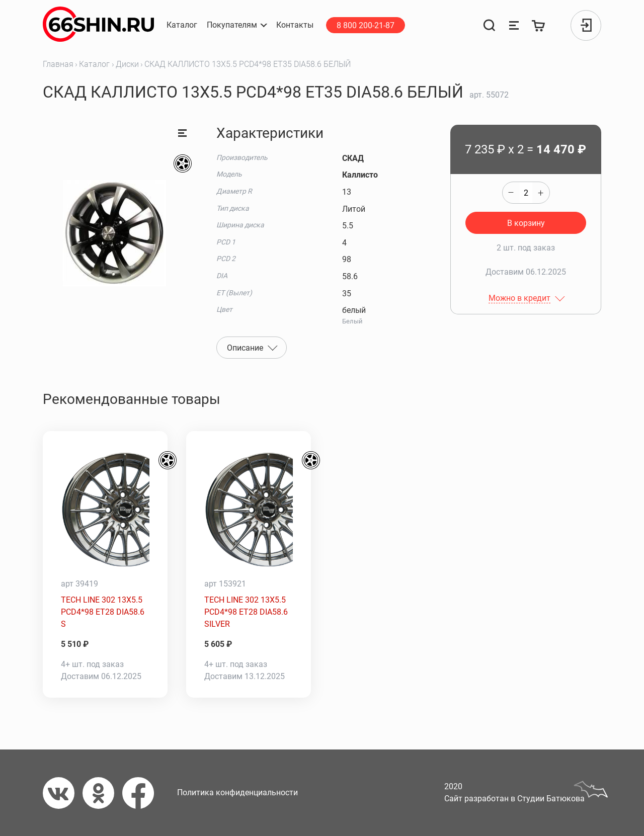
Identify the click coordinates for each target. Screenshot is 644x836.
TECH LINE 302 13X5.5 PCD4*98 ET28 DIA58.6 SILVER (246, 612)
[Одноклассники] (102, 793)
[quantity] (526, 193)
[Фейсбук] (142, 793)
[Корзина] (539, 25)
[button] (237, 25)
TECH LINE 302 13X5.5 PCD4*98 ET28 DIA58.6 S (103, 612)
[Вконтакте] (63, 793)
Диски (127, 64)
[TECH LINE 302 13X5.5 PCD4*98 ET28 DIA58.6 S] (105, 510)
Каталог (94, 64)
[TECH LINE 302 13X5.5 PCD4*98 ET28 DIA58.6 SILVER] (249, 510)
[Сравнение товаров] (514, 25)
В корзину (526, 223)
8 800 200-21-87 (366, 25)
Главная (58, 64)
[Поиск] (489, 25)
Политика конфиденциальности (237, 792)
